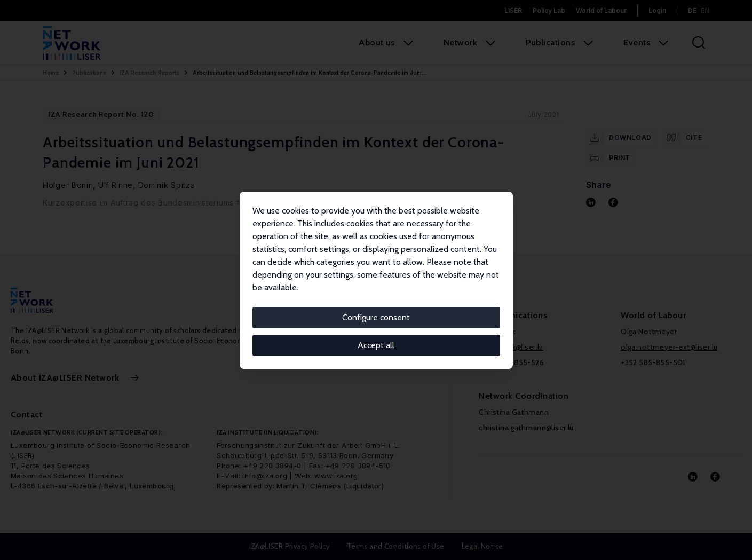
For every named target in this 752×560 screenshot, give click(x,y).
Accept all (376, 345)
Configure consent (376, 317)
